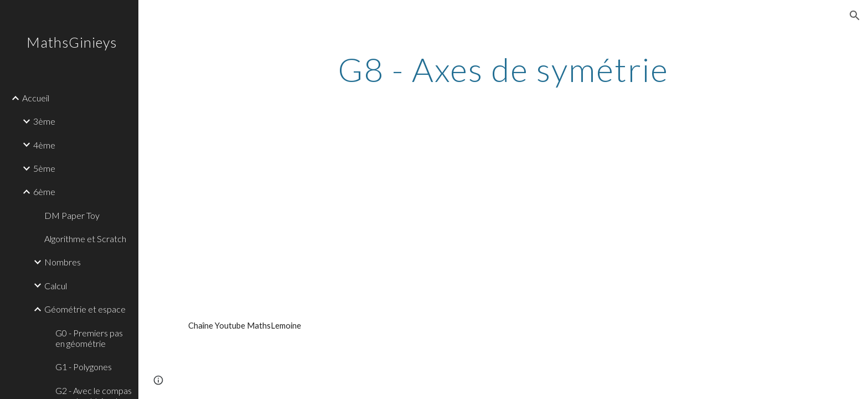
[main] (503, 69)
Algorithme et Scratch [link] (85, 239)
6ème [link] (44, 191)
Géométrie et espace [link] (85, 309)
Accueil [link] (36, 98)
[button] (855, 16)
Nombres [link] (63, 262)
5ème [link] (44, 168)
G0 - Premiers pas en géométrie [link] (89, 338)
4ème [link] (44, 145)
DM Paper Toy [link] (72, 215)
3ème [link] (44, 121)
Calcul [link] (56, 286)
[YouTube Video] (312, 212)
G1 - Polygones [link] (84, 367)
